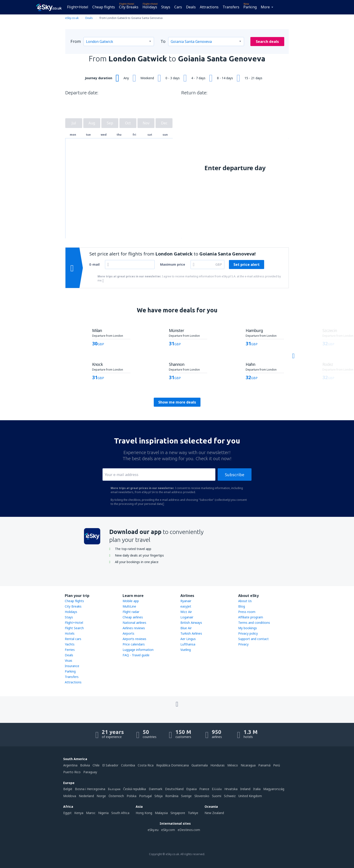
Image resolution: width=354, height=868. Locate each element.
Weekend (147, 78)
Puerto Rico (72, 772)
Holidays (150, 7)
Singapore (178, 813)
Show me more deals (177, 402)
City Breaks (129, 7)
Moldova (70, 796)
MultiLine (129, 606)
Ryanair (186, 601)
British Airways (191, 623)
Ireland (245, 789)
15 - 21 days (253, 78)
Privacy (243, 644)
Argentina (70, 765)
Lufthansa (188, 644)
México (233, 765)
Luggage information (138, 650)
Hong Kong (144, 813)
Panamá (264, 765)
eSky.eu (153, 830)
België (68, 789)
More (265, 7)
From (76, 41)
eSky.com (168, 830)
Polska (132, 796)
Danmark (156, 789)
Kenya (79, 813)
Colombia (128, 765)
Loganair (187, 617)
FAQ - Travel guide (136, 655)
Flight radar (131, 612)
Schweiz (230, 796)
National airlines (134, 623)
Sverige (186, 796)
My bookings (248, 628)
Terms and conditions (254, 623)
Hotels (70, 633)
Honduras (218, 765)
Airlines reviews (134, 628)
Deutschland (174, 789)
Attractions (209, 7)
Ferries (70, 650)
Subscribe (235, 475)
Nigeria (103, 813)
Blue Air (186, 628)
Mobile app (131, 601)
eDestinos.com (189, 830)
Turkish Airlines (191, 633)
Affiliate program (251, 617)
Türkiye (193, 813)
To (163, 41)
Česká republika (134, 789)
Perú (277, 765)
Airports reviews (134, 639)
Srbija (158, 796)
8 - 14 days (225, 78)
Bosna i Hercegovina (90, 789)
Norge (101, 796)
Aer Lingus (188, 639)
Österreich (116, 796)
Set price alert (247, 265)
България (114, 789)
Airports (128, 633)
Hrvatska (231, 789)
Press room (247, 612)
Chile (96, 765)
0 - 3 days (173, 78)
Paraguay (90, 772)
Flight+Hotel (78, 7)
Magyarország (274, 789)
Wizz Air (186, 612)
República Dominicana (172, 765)
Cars (178, 7)
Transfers (231, 7)
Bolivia (85, 765)
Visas (69, 660)
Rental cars (73, 639)
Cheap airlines (133, 617)
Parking (250, 7)
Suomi (217, 796)
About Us (245, 601)
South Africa (120, 813)
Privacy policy (248, 633)
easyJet (186, 606)
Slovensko (202, 796)
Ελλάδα (217, 789)
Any (126, 78)
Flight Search (74, 628)
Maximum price (173, 264)
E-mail (94, 264)
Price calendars (134, 644)
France (204, 789)
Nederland (86, 796)
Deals (191, 7)
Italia (257, 789)
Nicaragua (248, 765)
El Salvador (110, 765)
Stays (166, 7)
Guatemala (200, 765)
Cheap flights (104, 7)
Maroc (91, 813)
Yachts (70, 644)
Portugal (145, 796)
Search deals (267, 42)
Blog (242, 606)
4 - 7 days (198, 78)
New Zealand (214, 813)
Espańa (191, 789)
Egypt (67, 813)
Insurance (72, 666)
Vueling (186, 650)
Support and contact (253, 639)
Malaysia (161, 813)
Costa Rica (146, 765)
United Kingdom (250, 796)
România (172, 796)
